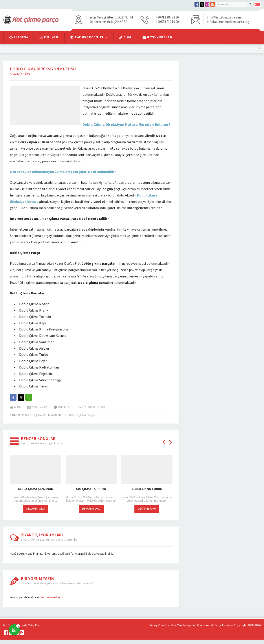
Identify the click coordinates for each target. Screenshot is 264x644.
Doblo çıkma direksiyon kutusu (46, 415)
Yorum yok (65, 407)
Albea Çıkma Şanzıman (36, 489)
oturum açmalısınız (51, 597)
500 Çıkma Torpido (91, 489)
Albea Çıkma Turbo (147, 489)
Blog (28, 74)
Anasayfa (16, 74)
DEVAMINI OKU (36, 509)
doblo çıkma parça (82, 415)
